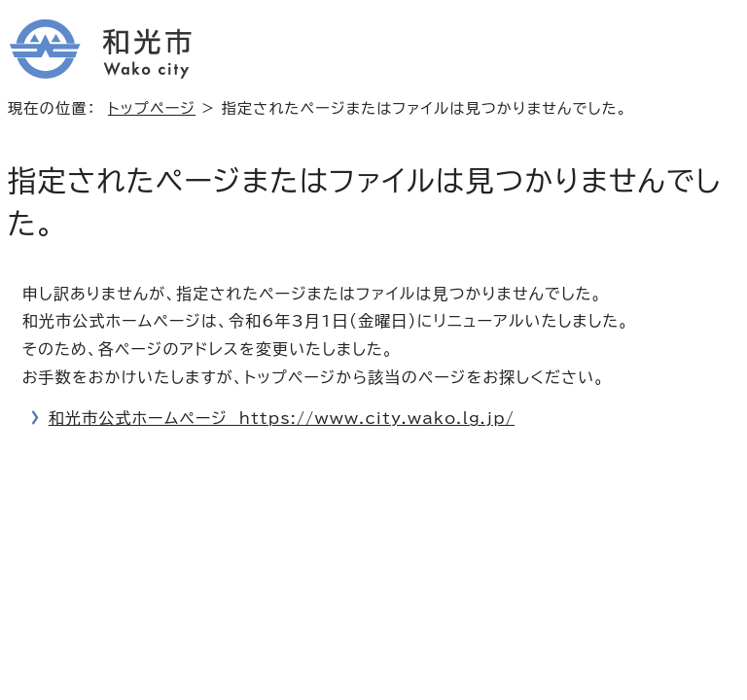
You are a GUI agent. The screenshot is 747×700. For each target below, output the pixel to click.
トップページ (152, 108)
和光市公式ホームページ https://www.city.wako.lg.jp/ (282, 418)
